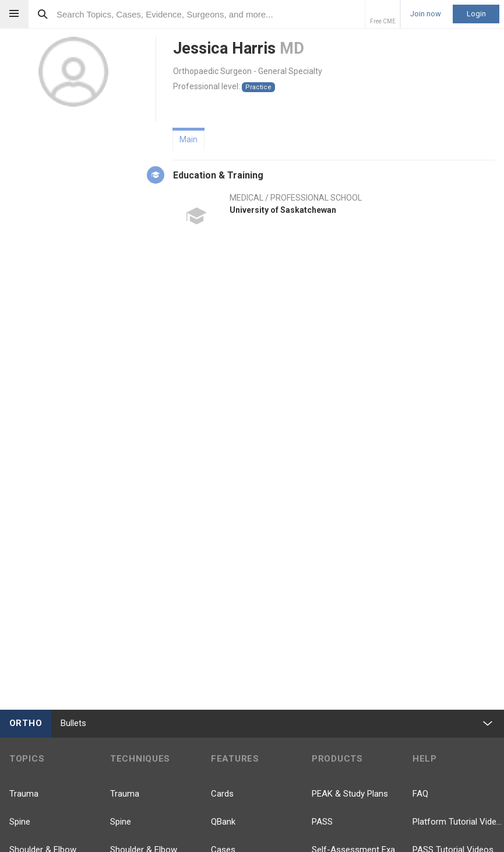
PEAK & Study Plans (350, 794)
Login (476, 14)
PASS (322, 822)
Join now (426, 14)
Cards (222, 794)
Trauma (24, 794)
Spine (20, 822)
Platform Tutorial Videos (458, 822)
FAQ (420, 794)
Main (188, 139)
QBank (223, 822)
